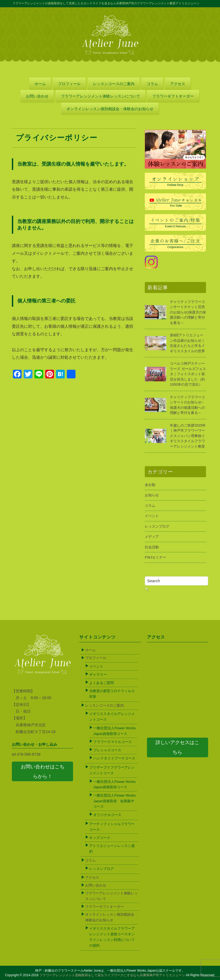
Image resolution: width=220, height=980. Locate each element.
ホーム (40, 84)
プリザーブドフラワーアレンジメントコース (112, 770)
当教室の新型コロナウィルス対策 (112, 694)
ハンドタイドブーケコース (114, 758)
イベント (152, 516)
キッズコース (100, 838)
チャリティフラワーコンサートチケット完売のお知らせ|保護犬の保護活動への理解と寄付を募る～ (188, 312)
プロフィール (69, 84)
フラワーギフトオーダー (173, 96)
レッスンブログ (157, 526)
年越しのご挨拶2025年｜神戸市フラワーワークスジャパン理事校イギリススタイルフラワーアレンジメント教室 (188, 436)
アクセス (178, 84)
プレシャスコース (107, 750)
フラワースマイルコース (113, 742)
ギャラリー (98, 674)
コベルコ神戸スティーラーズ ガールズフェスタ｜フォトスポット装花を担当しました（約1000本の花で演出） (188, 374)
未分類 (150, 485)
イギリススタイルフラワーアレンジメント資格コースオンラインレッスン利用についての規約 (112, 937)
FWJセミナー (155, 557)
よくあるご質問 (102, 683)
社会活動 (152, 547)
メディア (152, 537)
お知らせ (152, 495)
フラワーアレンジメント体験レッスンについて (101, 96)
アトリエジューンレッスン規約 (112, 849)
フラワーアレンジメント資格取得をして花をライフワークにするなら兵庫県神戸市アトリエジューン (112, 975)
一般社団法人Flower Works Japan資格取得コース (114, 731)
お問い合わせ (37, 96)
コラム (152, 84)
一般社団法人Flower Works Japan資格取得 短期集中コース (114, 801)
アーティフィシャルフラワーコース (112, 827)
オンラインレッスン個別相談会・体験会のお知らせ (110, 109)
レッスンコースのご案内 (114, 84)
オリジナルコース (107, 815)
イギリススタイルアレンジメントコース (112, 717)
